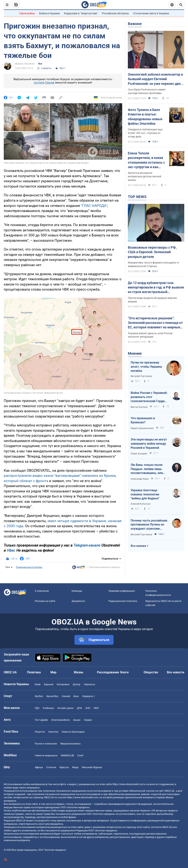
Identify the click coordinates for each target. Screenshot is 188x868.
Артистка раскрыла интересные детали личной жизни (144, 176)
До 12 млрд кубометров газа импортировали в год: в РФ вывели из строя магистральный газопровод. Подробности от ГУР (156, 288)
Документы (78, 601)
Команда (77, 591)
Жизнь (78, 672)
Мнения (135, 353)
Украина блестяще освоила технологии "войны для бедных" (145, 494)
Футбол (39, 696)
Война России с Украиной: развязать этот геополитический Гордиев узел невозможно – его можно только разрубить (149, 397)
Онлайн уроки (65, 708)
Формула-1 (89, 696)
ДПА (79, 708)
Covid (80, 755)
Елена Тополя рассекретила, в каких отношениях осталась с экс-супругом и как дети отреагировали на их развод (146, 160)
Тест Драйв (41, 720)
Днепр (77, 684)
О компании (42, 591)
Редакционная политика (29, 567)
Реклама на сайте (45, 601)
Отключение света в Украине (151, 13)
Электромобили (60, 720)
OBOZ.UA (169, 791)
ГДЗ (37, 708)
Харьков (49, 684)
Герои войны (27, 13)
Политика (34, 672)
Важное (135, 24)
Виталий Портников (141, 376)
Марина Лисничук (25, 64)
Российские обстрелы (115, 13)
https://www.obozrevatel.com (128, 784)
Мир (53, 672)
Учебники (48, 708)
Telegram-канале (87, 545)
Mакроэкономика (70, 744)
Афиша (39, 767)
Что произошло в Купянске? (143, 420)
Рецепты (40, 732)
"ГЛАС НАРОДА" (94, 206)
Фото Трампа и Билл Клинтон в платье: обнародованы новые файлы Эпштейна (145, 117)
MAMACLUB (67, 755)
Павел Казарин (139, 454)
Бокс (76, 696)
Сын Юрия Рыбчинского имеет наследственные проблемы (147, 91)
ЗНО (88, 708)
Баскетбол (52, 696)
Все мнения (138, 546)
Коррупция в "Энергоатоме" (81, 13)
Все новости (176, 672)
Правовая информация (122, 591)
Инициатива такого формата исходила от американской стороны (154, 264)
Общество (151, 672)
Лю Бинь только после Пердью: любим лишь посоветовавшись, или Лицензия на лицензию (147, 469)
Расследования (108, 672)
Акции (77, 720)
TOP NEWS (137, 197)
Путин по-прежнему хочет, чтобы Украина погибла (146, 367)
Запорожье (63, 684)
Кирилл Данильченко (142, 428)
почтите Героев (44, 83)
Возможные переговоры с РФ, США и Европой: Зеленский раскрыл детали (152, 252)
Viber (11, 550)
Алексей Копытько (141, 504)
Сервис (88, 720)
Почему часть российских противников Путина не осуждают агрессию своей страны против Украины (149, 525)
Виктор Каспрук (139, 407)
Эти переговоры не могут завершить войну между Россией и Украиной (149, 443)
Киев (38, 684)
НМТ (96, 708)
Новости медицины (46, 755)
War (40, 64)
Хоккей (66, 696)
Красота (64, 767)
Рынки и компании (46, 744)
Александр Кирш (140, 479)
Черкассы (89, 684)
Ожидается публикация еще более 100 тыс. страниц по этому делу (145, 133)
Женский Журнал (92, 767)
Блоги (124, 672)
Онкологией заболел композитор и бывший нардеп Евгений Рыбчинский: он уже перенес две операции (155, 79)
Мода (75, 767)
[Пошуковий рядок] (181, 5)
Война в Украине (49, 13)
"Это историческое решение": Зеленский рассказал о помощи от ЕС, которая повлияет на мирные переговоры (155, 323)
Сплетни (51, 767)
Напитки (53, 732)
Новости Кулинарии (73, 732)
